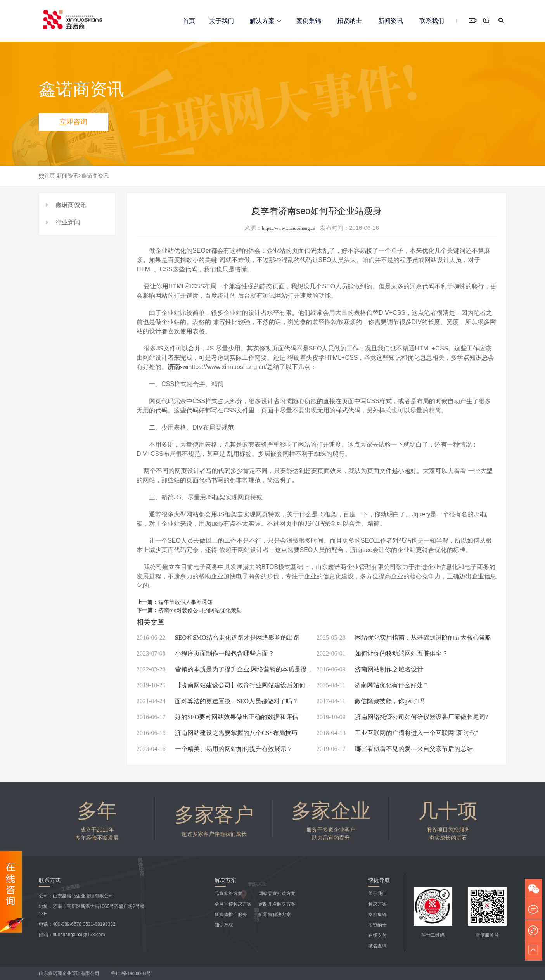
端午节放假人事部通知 (185, 602)
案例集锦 (309, 21)
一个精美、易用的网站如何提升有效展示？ (215, 749)
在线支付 (377, 935)
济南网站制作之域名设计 (370, 669)
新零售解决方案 (275, 914)
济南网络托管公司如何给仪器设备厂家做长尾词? (402, 717)
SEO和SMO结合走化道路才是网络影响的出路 (218, 638)
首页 (189, 21)
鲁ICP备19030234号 (131, 973)
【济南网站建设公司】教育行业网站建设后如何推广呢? (232, 685)
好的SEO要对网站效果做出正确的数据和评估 (217, 717)
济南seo (178, 367)
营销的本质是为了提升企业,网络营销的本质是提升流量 (231, 669)
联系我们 (432, 21)
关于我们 (221, 21)
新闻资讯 (391, 21)
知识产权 (224, 925)
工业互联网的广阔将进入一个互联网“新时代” (397, 733)
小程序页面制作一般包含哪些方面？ (205, 653)
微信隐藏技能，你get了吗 (370, 701)
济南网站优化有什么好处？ (373, 685)
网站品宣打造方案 (277, 894)
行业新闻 (68, 222)
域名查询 (377, 946)
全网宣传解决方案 (233, 904)
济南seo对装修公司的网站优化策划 (200, 610)
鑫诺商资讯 (95, 176)
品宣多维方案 (228, 894)
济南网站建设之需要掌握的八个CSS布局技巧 (217, 733)
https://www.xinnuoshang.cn (288, 228)
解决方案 (266, 21)
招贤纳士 (349, 21)
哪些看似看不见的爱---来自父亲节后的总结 (395, 749)
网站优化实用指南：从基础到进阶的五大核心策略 (404, 638)
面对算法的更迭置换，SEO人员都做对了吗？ (217, 701)
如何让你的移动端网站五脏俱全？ (382, 653)
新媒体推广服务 (231, 914)
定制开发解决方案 (277, 904)
